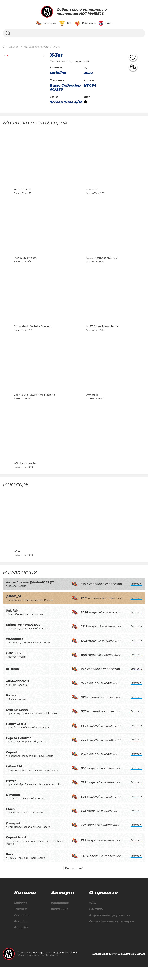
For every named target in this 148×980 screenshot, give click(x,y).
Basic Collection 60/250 (65, 87)
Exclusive (21, 940)
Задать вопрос (102, 967)
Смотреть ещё (74, 880)
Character (22, 928)
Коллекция (60, 921)
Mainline (21, 915)
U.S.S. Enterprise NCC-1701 (102, 262)
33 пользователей (79, 61)
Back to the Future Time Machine (34, 403)
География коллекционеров (112, 934)
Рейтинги (97, 921)
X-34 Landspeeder (25, 473)
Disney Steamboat (25, 262)
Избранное (60, 915)
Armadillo (92, 403)
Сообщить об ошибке (131, 967)
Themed (20, 921)
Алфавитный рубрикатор (109, 928)
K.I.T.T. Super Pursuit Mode (102, 332)
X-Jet (17, 563)
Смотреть (136, 596)
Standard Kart (22, 191)
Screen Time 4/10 (66, 102)
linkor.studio (50, 968)
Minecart (92, 191)
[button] (5, 56)
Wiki (93, 915)
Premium (21, 934)
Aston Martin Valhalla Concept (33, 332)
